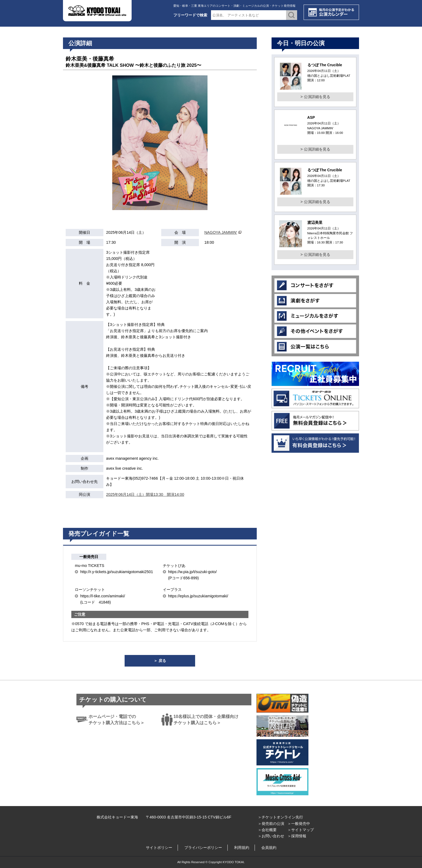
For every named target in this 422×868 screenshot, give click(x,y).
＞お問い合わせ (271, 836)
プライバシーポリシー (203, 848)
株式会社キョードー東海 (117, 817)
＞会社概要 (267, 830)
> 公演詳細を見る (315, 97)
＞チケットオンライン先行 (280, 817)
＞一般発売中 (299, 824)
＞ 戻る (160, 661)
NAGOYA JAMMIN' (221, 232)
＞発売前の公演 (271, 824)
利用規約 (242, 848)
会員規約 (269, 848)
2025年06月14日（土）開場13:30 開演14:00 (145, 494)
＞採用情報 (297, 836)
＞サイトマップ (301, 830)
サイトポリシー (159, 848)
